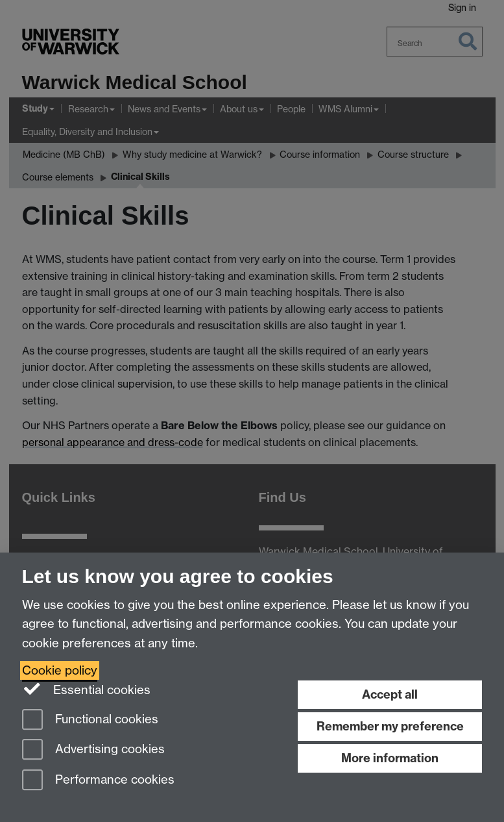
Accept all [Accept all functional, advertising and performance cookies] (390, 694)
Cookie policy (60, 670)
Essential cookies (87, 689)
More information (390, 758)
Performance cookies (98, 781)
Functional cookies (90, 720)
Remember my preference (390, 726)
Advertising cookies (93, 750)
